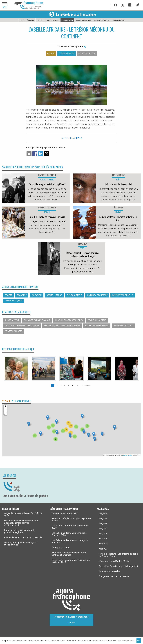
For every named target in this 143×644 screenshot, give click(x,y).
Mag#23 (103, 549)
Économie (31, 20)
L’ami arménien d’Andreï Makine (114, 561)
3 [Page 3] (61, 386)
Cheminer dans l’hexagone (37, 320)
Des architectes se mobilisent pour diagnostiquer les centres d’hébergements (21, 523)
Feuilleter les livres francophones (62, 326)
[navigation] (5, 5)
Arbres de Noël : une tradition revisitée (23, 537)
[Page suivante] (77, 386)
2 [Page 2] (57, 386)
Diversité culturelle (101, 20)
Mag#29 (103, 518)
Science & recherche (83, 20)
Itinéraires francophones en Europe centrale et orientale (69, 554)
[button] (41, 434)
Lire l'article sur (71, 138)
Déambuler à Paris (97, 320)
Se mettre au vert (87, 53)
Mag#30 (103, 513)
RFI (83, 46)
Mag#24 (103, 544)
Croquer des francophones (69, 320)
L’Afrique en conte (60, 548)
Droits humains (53, 20)
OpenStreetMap (127, 455)
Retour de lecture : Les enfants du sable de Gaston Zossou (119, 555)
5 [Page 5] (69, 386)
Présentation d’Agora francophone (71, 617)
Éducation (41, 20)
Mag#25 (103, 539)
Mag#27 (103, 528)
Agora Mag (103, 509)
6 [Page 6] (73, 386)
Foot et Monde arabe (109, 571)
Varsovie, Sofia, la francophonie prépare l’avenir (71, 520)
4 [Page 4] (65, 386)
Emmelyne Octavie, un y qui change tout (118, 566)
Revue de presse (11, 509)
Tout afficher (86, 386)
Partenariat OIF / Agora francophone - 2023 (70, 527)
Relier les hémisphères (97, 326)
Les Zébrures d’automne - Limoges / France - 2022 (70, 541)
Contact (71, 623)
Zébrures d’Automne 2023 (64, 513)
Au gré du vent (12, 320)
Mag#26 (103, 534)
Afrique (51, 53)
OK (139, 641)
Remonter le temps (123, 326)
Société (21, 20)
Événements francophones (64, 509)
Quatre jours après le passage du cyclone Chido (21, 544)
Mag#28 (103, 523)
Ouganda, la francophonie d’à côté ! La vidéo (23, 514)
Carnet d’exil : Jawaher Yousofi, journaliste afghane (19, 531)
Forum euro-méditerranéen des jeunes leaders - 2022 (71, 561)
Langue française (118, 20)
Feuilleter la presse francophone (22, 326)
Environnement (67, 20)
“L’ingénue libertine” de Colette (114, 576)
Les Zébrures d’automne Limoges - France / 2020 (69, 534)
